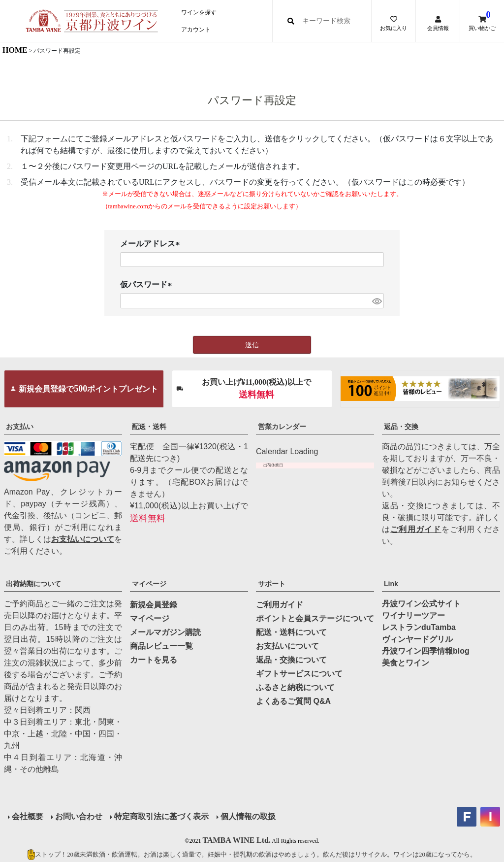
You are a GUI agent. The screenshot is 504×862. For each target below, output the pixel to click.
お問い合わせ (79, 816)
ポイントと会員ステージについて (315, 618)
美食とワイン (406, 663)
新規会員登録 (154, 605)
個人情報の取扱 (248, 816)
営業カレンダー (282, 427)
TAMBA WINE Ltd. (236, 840)
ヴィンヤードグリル (417, 639)
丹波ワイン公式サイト (421, 604)
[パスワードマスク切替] (377, 301)
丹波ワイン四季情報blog (426, 651)
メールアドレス (152, 244)
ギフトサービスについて (299, 674)
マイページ (149, 584)
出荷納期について (33, 584)
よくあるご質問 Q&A (293, 701)
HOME (15, 50)
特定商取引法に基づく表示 (161, 816)
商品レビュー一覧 (161, 646)
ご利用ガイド (416, 529)
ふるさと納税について (295, 687)
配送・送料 (149, 427)
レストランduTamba (419, 627)
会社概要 (28, 816)
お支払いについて (83, 539)
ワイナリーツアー (413, 615)
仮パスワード (148, 285)
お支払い (20, 427)
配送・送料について (291, 632)
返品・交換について (291, 660)
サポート (272, 584)
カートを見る (154, 660)
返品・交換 (401, 427)
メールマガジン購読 (165, 632)
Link (391, 584)
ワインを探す (199, 12)
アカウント (196, 30)
